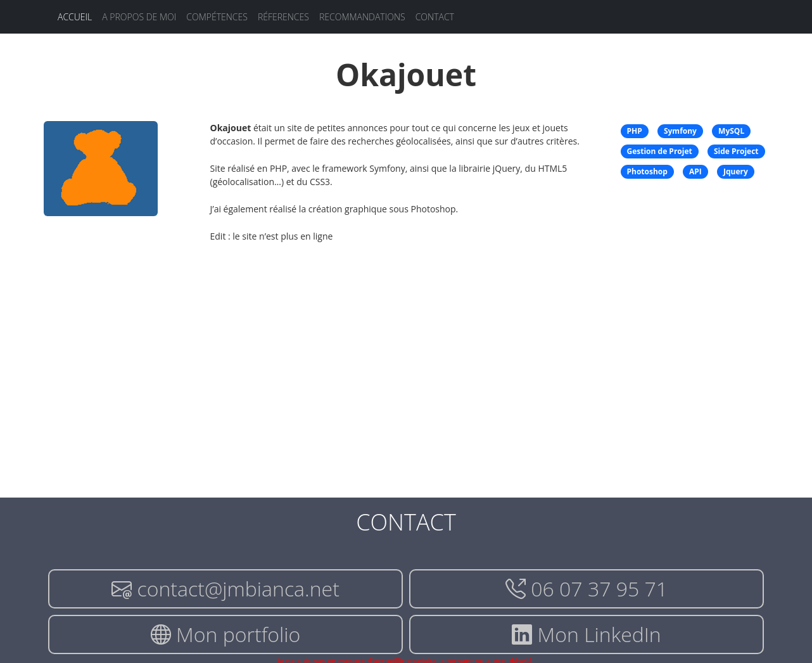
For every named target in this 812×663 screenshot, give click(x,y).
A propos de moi (139, 17)
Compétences (217, 17)
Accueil (75, 17)
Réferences (283, 17)
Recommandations (362, 17)
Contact (435, 17)
